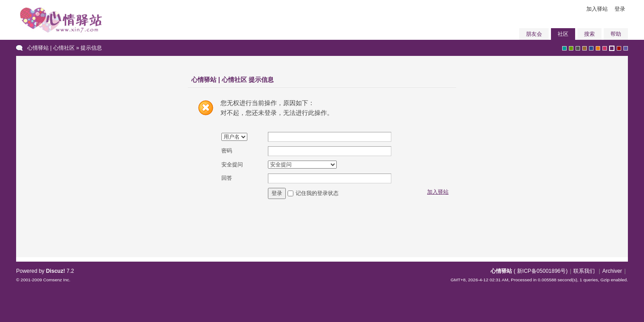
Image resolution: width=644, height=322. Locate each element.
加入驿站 (597, 9)
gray (578, 48)
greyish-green (564, 48)
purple (612, 48)
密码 (227, 151)
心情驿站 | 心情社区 (51, 48)
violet (626, 48)
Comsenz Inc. (57, 280)
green (571, 48)
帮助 (616, 34)
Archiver (612, 271)
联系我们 (584, 271)
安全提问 (232, 165)
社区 (563, 34)
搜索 (589, 34)
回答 (227, 178)
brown (585, 48)
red (619, 48)
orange (598, 48)
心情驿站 (501, 271)
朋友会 (534, 34)
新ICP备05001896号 (541, 271)
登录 (620, 9)
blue (591, 48)
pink (605, 48)
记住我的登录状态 (317, 193)
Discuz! (56, 271)
